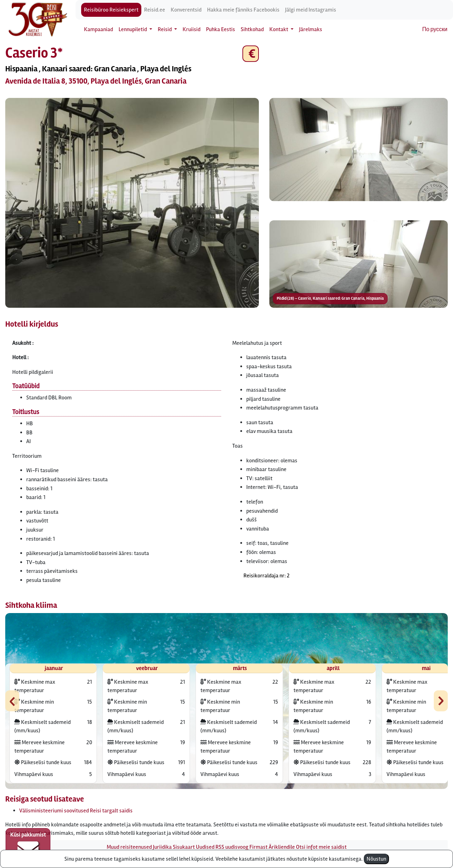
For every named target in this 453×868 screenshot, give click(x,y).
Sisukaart (184, 847)
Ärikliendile (282, 847)
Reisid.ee (155, 10)
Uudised (205, 847)
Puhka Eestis (221, 29)
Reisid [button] (165, 29)
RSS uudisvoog (232, 847)
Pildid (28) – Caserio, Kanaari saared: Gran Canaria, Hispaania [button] (330, 298)
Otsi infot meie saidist (321, 847)
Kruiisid (192, 29)
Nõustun (376, 859)
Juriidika (162, 847)
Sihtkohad (252, 29)
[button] (132, 203)
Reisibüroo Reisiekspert (111, 10)
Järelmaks (311, 29)
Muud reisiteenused (129, 847)
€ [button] (251, 54)
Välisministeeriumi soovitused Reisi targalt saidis (76, 811)
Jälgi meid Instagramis (311, 10)
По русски (435, 29)
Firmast (259, 847)
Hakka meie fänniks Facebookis (243, 10)
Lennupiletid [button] (133, 29)
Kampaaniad (98, 29)
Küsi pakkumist (28, 846)
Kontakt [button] (279, 29)
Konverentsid (186, 10)
